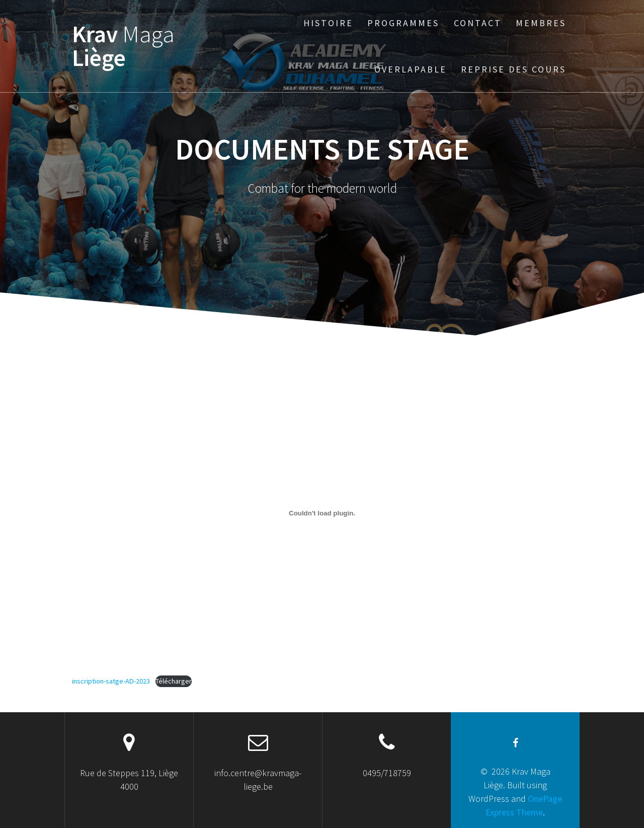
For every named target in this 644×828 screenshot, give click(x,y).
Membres (541, 23)
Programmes (403, 23)
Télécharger (174, 681)
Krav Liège (123, 46)
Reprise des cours (513, 69)
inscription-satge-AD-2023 (111, 681)
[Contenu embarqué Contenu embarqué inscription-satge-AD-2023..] (322, 513)
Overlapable (411, 69)
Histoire (328, 23)
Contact (478, 23)
